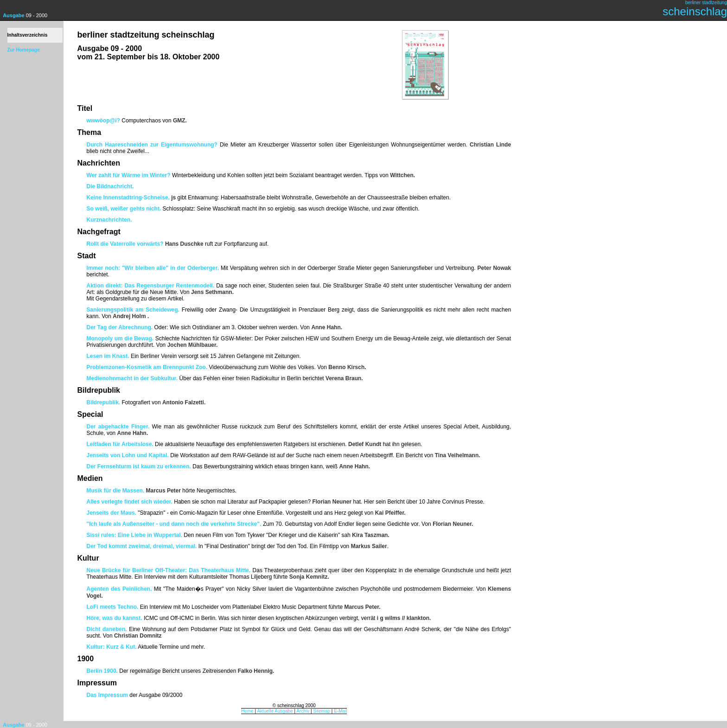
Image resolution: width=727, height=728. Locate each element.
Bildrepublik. (104, 402)
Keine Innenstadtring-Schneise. (128, 198)
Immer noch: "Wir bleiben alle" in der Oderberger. (154, 268)
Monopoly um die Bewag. (120, 338)
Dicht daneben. (107, 629)
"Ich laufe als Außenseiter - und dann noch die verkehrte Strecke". (174, 524)
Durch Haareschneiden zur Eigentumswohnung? (152, 145)
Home (247, 711)
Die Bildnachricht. (110, 186)
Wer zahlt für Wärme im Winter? (129, 175)
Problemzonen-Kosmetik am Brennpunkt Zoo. (147, 367)
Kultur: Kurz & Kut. (112, 647)
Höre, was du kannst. (115, 618)
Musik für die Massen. (116, 491)
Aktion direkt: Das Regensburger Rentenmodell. (152, 286)
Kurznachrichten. (109, 220)
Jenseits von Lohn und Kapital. (128, 455)
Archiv (303, 711)
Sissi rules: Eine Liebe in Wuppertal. (135, 535)
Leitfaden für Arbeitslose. (120, 444)
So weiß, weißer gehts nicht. (124, 209)
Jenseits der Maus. (112, 513)
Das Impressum (107, 695)
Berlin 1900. (102, 671)
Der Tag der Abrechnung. (120, 327)
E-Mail (340, 711)
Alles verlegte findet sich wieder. (130, 502)
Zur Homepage (24, 50)
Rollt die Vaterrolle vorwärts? (125, 244)
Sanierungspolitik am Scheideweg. (133, 310)
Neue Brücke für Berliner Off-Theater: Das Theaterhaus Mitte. (169, 570)
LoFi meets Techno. (113, 607)
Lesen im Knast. (108, 356)
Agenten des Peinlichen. (119, 589)
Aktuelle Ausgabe (275, 711)
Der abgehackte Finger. (118, 427)
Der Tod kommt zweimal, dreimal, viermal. (142, 546)
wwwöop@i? (103, 121)
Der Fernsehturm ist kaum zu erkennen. (140, 466)
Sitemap (322, 711)
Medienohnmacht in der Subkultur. (132, 378)
